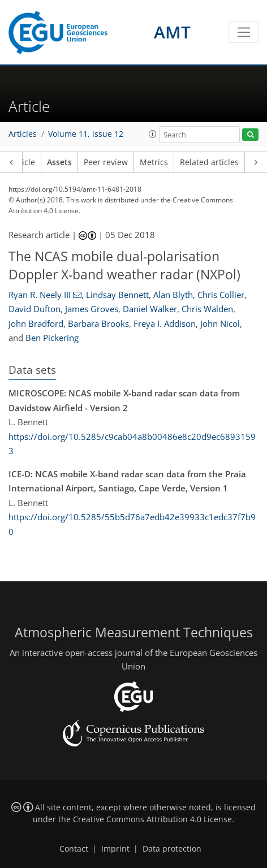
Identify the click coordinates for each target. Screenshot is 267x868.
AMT (172, 32)
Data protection (172, 849)
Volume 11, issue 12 (86, 134)
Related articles (209, 162)
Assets (59, 162)
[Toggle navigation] (244, 32)
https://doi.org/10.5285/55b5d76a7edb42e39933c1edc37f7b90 (132, 524)
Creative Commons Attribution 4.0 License (152, 819)
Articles (23, 134)
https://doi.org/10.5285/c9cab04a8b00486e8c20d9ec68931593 (132, 444)
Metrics (154, 162)
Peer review (106, 162)
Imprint (115, 849)
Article (23, 162)
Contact (74, 849)
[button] (153, 134)
